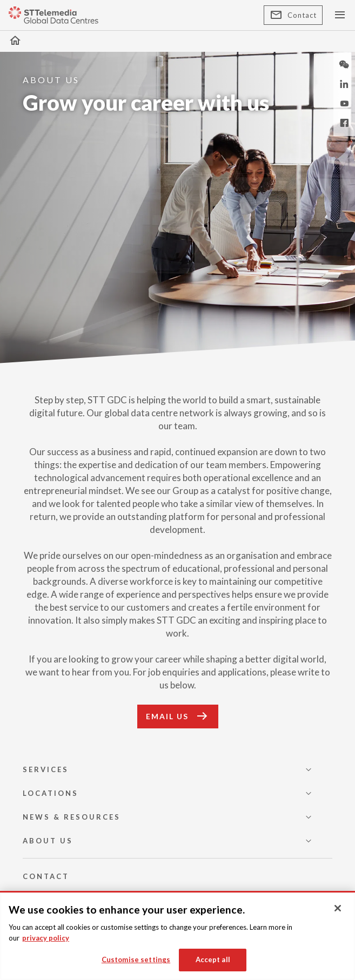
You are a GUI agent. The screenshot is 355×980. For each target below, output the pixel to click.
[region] (177, 935)
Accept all (213, 959)
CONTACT (46, 876)
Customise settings (136, 959)
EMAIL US (178, 717)
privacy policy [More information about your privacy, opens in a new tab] (46, 938)
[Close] (338, 908)
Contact (293, 15)
